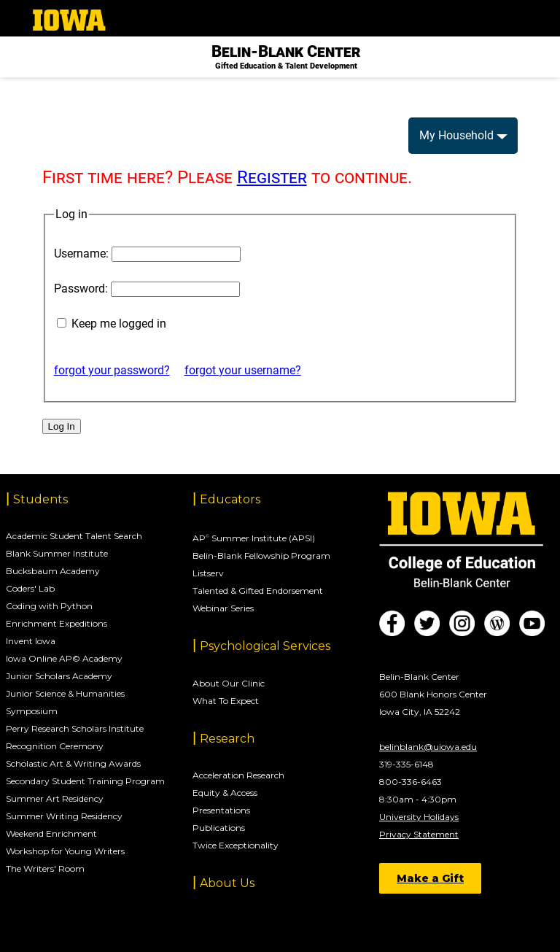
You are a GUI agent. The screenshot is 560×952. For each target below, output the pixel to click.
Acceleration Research (238, 775)
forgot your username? (243, 370)
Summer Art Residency (55, 798)
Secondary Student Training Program (85, 781)
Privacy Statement (419, 834)
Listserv (208, 573)
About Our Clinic (229, 683)
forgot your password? (112, 370)
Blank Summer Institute (57, 553)
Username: (81, 254)
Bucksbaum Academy (53, 571)
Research (227, 739)
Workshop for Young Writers (65, 851)
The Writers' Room (45, 868)
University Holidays (419, 817)
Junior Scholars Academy (59, 676)
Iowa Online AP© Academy (64, 658)
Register (272, 177)
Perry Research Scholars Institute (75, 728)
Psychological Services (265, 646)
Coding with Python (49, 606)
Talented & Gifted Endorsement (258, 591)
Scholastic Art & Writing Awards (73, 763)
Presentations (221, 810)
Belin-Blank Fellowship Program (261, 556)
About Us (227, 883)
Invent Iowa (31, 641)
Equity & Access (225, 793)
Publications (219, 828)
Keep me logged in (119, 324)
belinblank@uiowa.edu (428, 747)
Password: (81, 289)
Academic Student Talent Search (74, 536)
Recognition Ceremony (55, 746)
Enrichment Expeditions (57, 623)
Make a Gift (430, 878)
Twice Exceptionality (236, 845)
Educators (230, 499)
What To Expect (226, 701)
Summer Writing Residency (64, 816)
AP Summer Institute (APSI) (254, 538)
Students (40, 499)
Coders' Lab (30, 588)
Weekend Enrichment (51, 833)
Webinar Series (223, 608)
